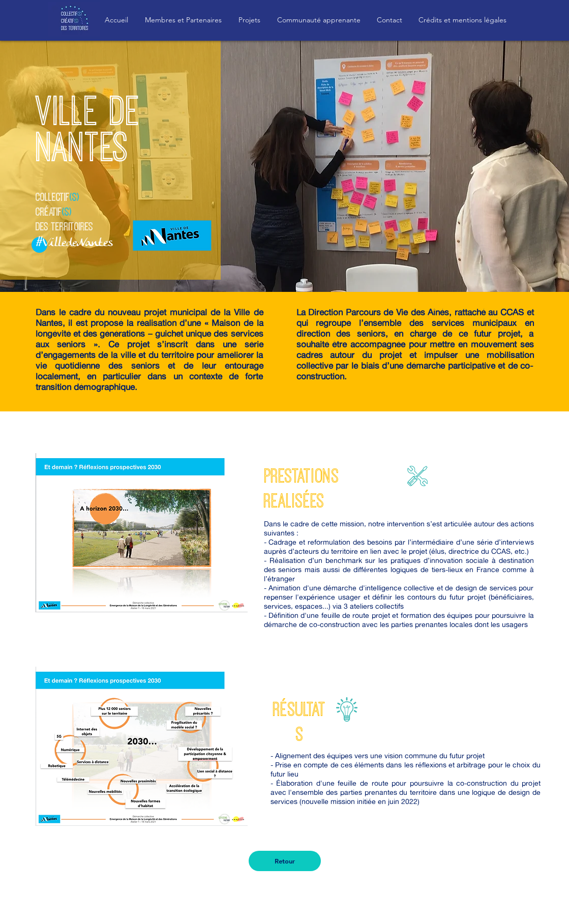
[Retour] (285, 861)
